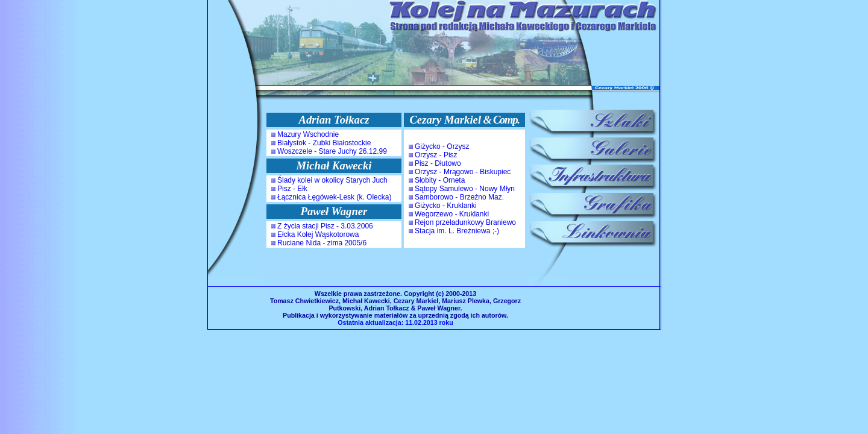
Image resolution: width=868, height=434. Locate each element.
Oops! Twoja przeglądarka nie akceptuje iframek (396, 193)
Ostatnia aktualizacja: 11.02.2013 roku (395, 322)
